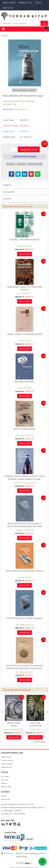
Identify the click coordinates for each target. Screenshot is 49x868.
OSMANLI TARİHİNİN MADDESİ (24, 240)
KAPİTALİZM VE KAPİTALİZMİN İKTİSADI (25, 571)
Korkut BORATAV (24, 293)
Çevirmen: (8, 109)
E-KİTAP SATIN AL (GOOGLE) (24, 157)
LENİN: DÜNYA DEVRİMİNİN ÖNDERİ (24, 334)
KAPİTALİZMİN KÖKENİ (24, 429)
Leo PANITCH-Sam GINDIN (24, 483)
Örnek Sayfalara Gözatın (24, 90)
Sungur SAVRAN (25, 341)
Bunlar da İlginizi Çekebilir (17, 690)
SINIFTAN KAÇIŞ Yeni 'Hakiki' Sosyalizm (24, 618)
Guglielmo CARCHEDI (25, 530)
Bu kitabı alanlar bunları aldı (18, 207)
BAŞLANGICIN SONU (25, 382)
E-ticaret (20, 863)
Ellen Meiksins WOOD (25, 435)
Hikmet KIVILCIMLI (24, 246)
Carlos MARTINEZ (25, 388)
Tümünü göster (40, 742)
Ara (44, 24)
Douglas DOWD (24, 577)
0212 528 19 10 (7, 814)
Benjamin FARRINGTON (14, 729)
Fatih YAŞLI (35, 729)
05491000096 (19, 814)
